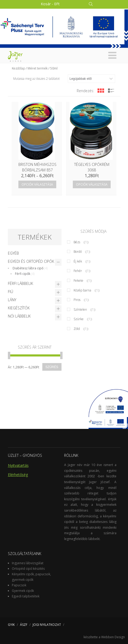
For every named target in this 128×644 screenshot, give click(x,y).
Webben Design (113, 637)
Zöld (77, 329)
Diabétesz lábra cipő (28, 268)
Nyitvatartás (18, 465)
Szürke (79, 319)
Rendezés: (85, 91)
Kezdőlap (18, 68)
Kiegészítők (19, 308)
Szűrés (52, 367)
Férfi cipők (23, 274)
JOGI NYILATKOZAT (47, 625)
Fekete (78, 281)
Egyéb (13, 253)
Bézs (77, 242)
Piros (77, 300)
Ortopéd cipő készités (28, 569)
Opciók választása (37, 184)
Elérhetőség (18, 475)
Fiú (11, 292)
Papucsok (19, 585)
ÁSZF (24, 625)
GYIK (11, 625)
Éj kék (78, 261)
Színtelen (80, 309)
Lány (12, 300)
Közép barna (82, 290)
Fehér (78, 271)
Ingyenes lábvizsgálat (28, 563)
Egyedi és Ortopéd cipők (31, 261)
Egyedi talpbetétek (26, 596)
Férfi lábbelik (21, 283)
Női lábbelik (19, 316)
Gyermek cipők (23, 591)
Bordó (78, 252)
